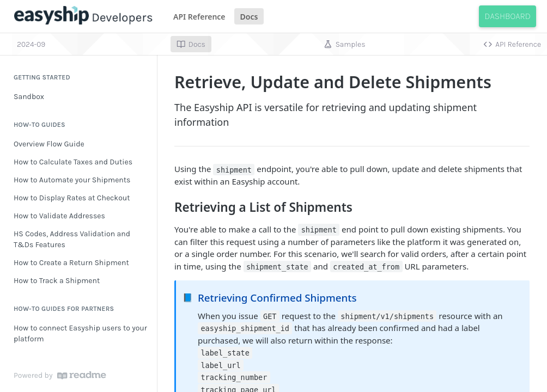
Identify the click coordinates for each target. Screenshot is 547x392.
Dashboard (508, 16)
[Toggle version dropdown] (38, 44)
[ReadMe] (82, 375)
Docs (249, 17)
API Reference (199, 17)
